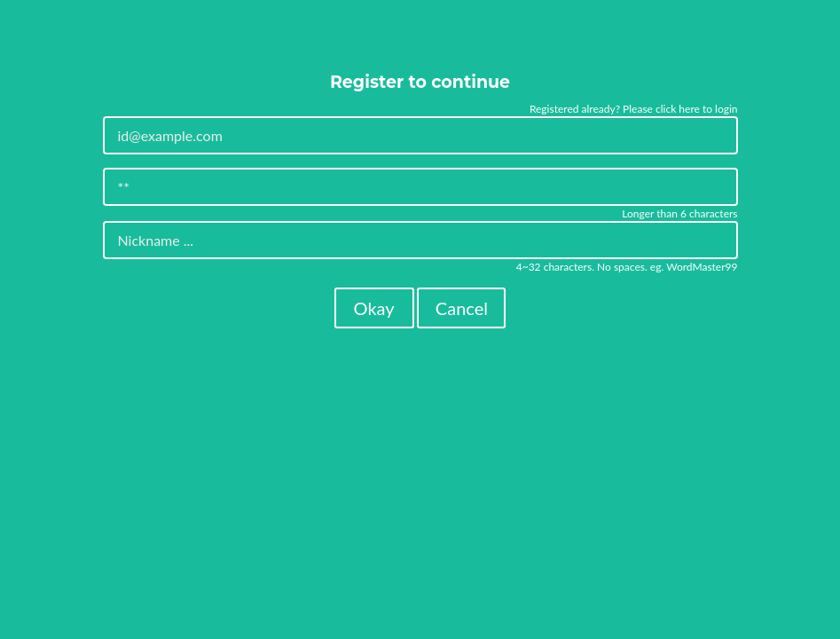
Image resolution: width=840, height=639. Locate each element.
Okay (374, 308)
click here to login (696, 109)
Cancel (462, 308)
